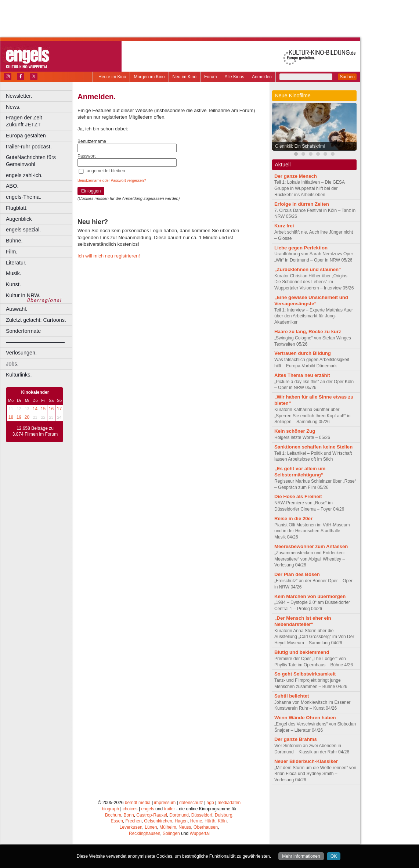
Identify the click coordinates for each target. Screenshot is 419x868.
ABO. (12, 186)
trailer (169, 809)
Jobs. (12, 364)
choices (130, 809)
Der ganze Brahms (296, 739)
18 (11, 417)
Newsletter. (19, 96)
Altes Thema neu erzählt (302, 375)
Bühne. (14, 241)
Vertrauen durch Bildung (303, 353)
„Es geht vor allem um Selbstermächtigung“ (300, 472)
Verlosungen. (21, 353)
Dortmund (179, 815)
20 (27, 417)
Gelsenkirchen (158, 821)
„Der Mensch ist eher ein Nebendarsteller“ (303, 621)
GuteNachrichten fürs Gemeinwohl (31, 161)
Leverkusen (131, 827)
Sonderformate (23, 331)
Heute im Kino (112, 77)
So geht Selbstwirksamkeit (305, 674)
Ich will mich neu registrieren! (109, 256)
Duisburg (224, 815)
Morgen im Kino (149, 77)
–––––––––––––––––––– (35, 342)
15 (43, 409)
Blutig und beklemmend (302, 652)
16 (51, 409)
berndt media (138, 803)
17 (59, 409)
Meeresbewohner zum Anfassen (311, 546)
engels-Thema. (24, 197)
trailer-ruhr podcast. (29, 147)
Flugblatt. (17, 208)
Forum (211, 77)
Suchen (347, 77)
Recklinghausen (145, 833)
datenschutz (191, 803)
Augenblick (19, 219)
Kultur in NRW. (23, 295)
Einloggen (91, 191)
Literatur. (16, 263)
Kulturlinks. (19, 375)
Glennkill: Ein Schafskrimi (300, 146)
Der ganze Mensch (296, 176)
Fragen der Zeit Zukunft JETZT (40, 121)
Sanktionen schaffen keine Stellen (313, 447)
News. (13, 107)
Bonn (129, 815)
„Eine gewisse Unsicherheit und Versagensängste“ (311, 300)
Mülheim (168, 827)
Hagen (181, 821)
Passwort (86, 156)
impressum (165, 803)
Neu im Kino (185, 77)
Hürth (210, 821)
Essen (117, 821)
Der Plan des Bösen (297, 574)
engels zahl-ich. (24, 175)
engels (147, 809)
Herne (196, 821)
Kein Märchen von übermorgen (310, 596)
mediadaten (229, 803)
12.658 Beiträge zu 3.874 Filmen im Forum (35, 431)
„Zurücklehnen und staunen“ (308, 269)
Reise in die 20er (293, 518)
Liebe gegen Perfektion (301, 248)
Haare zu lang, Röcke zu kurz (308, 332)
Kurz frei (284, 226)
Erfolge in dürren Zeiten (302, 204)
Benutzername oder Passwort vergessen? (112, 181)
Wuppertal (200, 833)
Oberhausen (206, 827)
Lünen (151, 827)
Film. (12, 252)
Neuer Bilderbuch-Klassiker (306, 761)
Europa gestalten (26, 136)
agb (210, 803)
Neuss (185, 827)
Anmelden (262, 77)
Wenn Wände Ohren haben (305, 718)
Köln (222, 821)
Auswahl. (17, 309)
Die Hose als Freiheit (298, 496)
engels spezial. (23, 230)
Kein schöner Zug (295, 431)
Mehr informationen (301, 856)
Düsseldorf (202, 815)
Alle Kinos (234, 77)
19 (19, 417)
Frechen (134, 821)
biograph (110, 809)
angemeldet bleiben (106, 171)
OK (334, 856)
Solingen (171, 833)
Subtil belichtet (292, 696)
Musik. (14, 273)
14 (35, 409)
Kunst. (13, 284)
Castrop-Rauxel (151, 815)
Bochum (113, 815)
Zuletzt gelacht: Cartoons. (36, 320)
